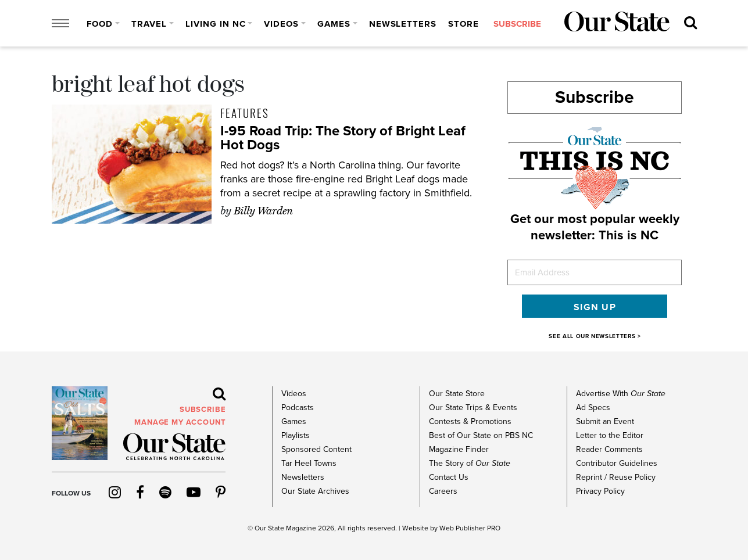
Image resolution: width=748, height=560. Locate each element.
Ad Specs (593, 408)
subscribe (517, 24)
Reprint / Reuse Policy (616, 477)
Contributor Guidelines (617, 463)
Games (334, 24)
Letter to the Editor (610, 435)
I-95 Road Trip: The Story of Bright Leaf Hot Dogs (343, 138)
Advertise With (621, 394)
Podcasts (298, 408)
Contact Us (449, 477)
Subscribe (595, 97)
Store (464, 24)
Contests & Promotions (470, 421)
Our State (269, 528)
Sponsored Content (316, 449)
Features (245, 113)
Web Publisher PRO (470, 528)
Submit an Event (605, 421)
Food (100, 24)
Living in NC (216, 24)
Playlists (296, 435)
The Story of (470, 463)
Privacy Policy (600, 491)
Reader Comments (609, 449)
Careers (443, 491)
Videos (281, 24)
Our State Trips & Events (473, 408)
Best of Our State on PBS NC (481, 435)
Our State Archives (315, 491)
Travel (149, 24)
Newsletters (403, 24)
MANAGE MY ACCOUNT (180, 422)
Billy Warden (263, 211)
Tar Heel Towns (309, 463)
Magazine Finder (459, 449)
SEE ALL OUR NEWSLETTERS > (595, 336)
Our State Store (457, 394)
